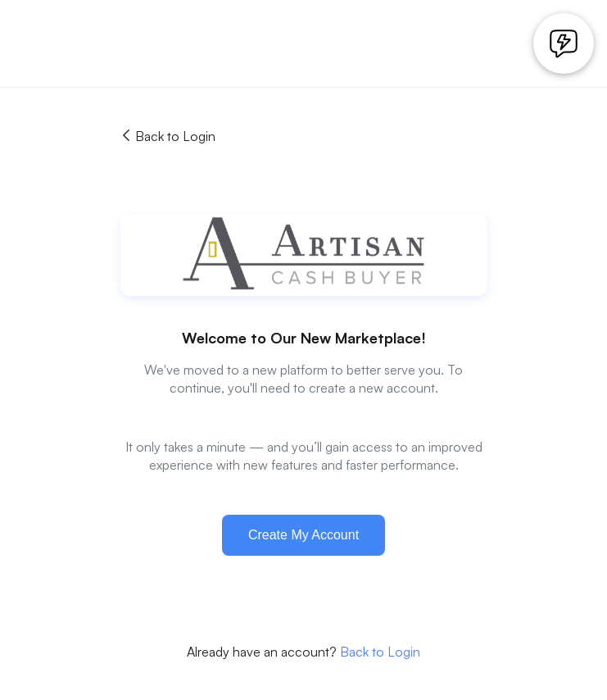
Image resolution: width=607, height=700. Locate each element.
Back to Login (168, 136)
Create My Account (303, 535)
